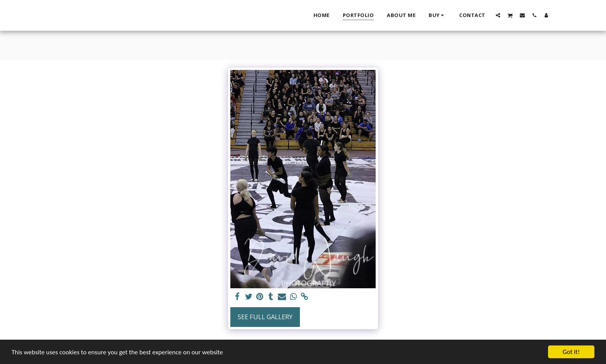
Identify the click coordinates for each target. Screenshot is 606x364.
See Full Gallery (265, 317)
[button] (498, 15)
